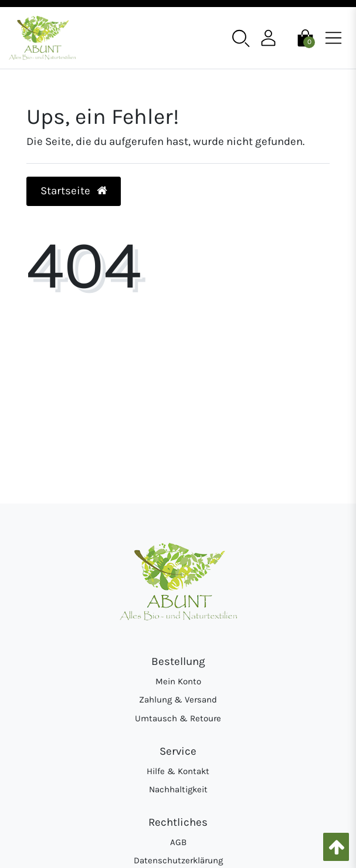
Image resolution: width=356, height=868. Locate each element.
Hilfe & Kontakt (178, 771)
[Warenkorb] (305, 38)
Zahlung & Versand (178, 700)
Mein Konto (178, 681)
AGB (178, 842)
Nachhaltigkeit (178, 789)
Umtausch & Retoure (178, 718)
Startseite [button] (74, 191)
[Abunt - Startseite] (42, 38)
